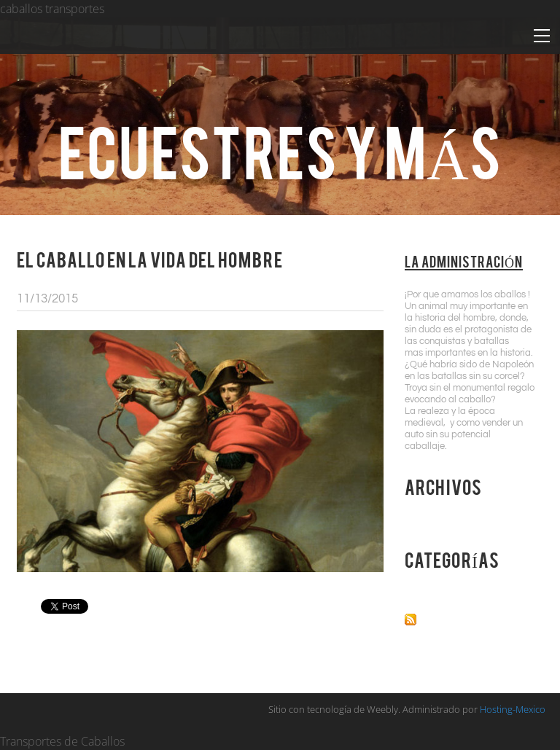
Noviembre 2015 (449, 519)
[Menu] (542, 36)
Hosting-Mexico (513, 709)
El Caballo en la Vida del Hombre (150, 259)
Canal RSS (449, 617)
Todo (419, 592)
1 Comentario (346, 299)
